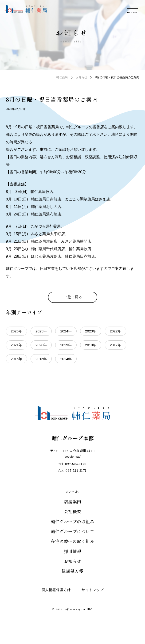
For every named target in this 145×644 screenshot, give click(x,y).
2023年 (91, 331)
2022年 (115, 331)
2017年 (115, 345)
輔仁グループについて (72, 531)
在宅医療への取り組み (72, 541)
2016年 (16, 359)
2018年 (91, 345)
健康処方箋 (72, 571)
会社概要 (73, 511)
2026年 (16, 331)
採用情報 (73, 551)
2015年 (41, 359)
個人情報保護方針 (56, 590)
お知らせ (73, 561)
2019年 (66, 345)
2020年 (41, 345)
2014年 (66, 359)
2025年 (41, 331)
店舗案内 (73, 501)
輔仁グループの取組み (72, 521)
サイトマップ (92, 590)
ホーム (73, 491)
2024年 (66, 331)
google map (73, 457)
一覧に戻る (73, 297)
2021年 (16, 345)
